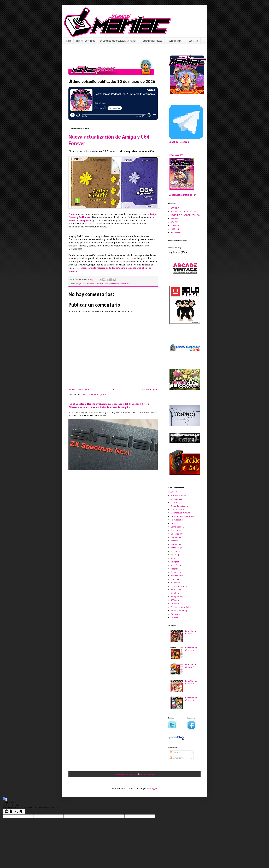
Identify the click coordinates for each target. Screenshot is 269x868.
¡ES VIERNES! (176, 232)
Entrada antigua (149, 389)
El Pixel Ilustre (177, 509)
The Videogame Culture (182, 607)
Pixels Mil (175, 579)
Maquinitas (176, 537)
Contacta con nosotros (126, 774)
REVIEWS (174, 222)
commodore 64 (116, 284)
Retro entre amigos (179, 586)
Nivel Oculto (176, 565)
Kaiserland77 (177, 534)
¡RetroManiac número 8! (191, 699)
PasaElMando (177, 576)
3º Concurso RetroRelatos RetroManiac (118, 41)
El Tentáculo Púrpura (180, 513)
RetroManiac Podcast (152, 41)
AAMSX (174, 492)
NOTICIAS (175, 208)
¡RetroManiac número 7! (191, 665)
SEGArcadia (176, 600)
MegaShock (176, 544)
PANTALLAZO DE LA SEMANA (183, 212)
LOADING (175, 229)
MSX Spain (175, 551)
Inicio (68, 41)
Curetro (174, 502)
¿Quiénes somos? (175, 41)
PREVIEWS (175, 218)
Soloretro (175, 604)
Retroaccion (176, 590)
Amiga (78, 284)
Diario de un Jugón (179, 506)
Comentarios (177, 758)
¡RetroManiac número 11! (191, 632)
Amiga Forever (87, 284)
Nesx (173, 558)
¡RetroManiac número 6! (191, 649)
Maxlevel (175, 541)
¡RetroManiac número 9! (191, 682)
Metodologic (176, 548)
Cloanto (73, 214)
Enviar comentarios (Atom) (94, 394)
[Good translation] (8, 812)
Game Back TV (177, 527)
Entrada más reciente (79, 389)
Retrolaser (175, 593)
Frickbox (174, 523)
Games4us (176, 530)
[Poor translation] (19, 812)
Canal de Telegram (179, 142)
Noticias (125, 284)
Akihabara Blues (178, 495)
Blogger (153, 788)
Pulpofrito (175, 583)
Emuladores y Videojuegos (183, 516)
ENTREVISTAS (177, 225)
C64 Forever (85, 217)
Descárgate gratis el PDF (183, 195)
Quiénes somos (146, 774)
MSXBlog (175, 555)
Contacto (193, 41)
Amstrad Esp (176, 499)
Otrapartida (176, 572)
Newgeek (175, 562)
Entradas (175, 752)
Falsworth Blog (178, 520)
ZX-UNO (174, 618)
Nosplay (174, 569)
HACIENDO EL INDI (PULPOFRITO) (185, 215)
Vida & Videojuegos (180, 610)
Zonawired (175, 614)
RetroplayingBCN (178, 597)
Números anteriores (86, 41)
